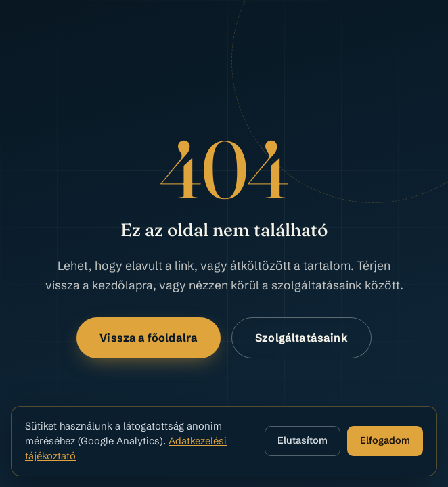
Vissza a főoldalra (149, 338)
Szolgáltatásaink (301, 338)
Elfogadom (385, 440)
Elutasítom (303, 440)
